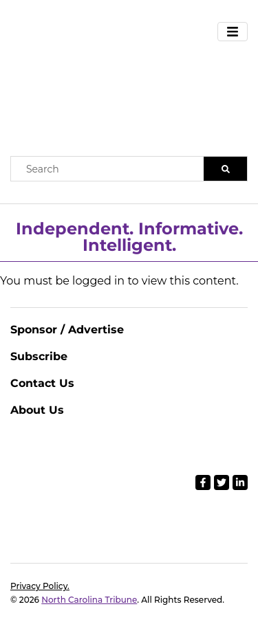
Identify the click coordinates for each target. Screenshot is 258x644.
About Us (37, 410)
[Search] (225, 169)
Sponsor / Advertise (67, 330)
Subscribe (39, 356)
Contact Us (42, 383)
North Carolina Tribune (89, 600)
